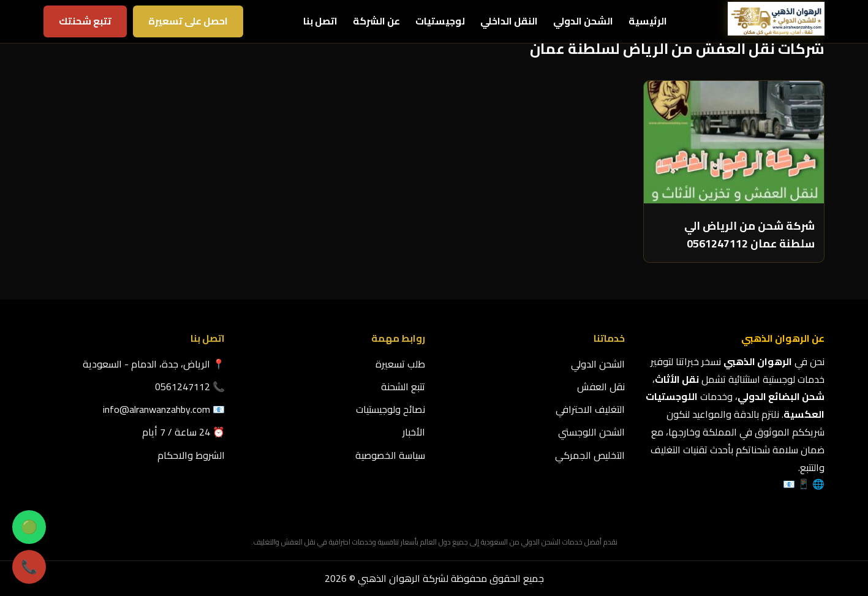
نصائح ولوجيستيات (391, 409)
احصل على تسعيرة (188, 21)
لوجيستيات (440, 21)
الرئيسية (648, 21)
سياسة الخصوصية (390, 455)
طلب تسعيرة (400, 364)
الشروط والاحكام (191, 455)
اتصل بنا (320, 21)
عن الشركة (376, 21)
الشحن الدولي (583, 21)
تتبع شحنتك (85, 21)
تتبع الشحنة (403, 387)
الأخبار (414, 432)
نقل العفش (601, 387)
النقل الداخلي (509, 21)
